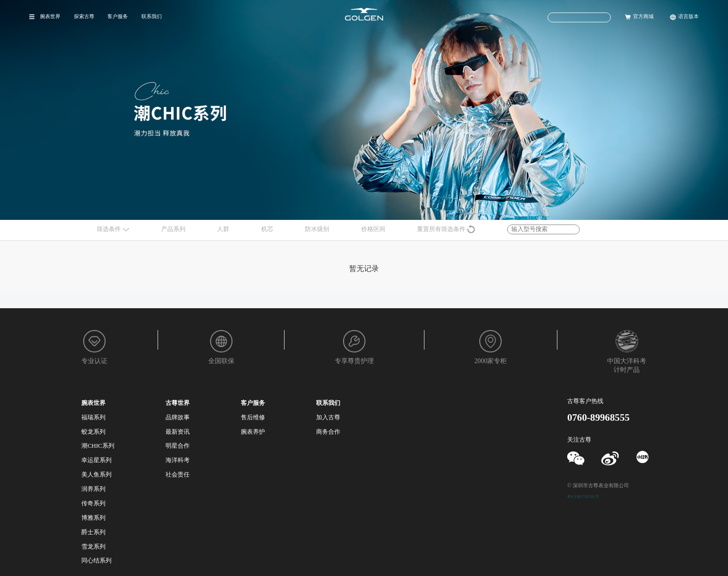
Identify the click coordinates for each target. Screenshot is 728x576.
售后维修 (253, 417)
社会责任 (178, 474)
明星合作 (178, 446)
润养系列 (93, 489)
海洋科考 (178, 460)
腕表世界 (50, 16)
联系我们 (152, 16)
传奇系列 (93, 503)
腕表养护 (253, 432)
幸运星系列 (96, 460)
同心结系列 (96, 560)
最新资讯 (178, 432)
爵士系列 (93, 532)
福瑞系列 (93, 417)
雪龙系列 (93, 546)
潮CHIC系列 (98, 446)
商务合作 (328, 432)
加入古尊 (328, 417)
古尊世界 (178, 403)
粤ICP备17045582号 (583, 497)
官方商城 (643, 16)
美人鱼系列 (96, 474)
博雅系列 (93, 518)
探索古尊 (84, 16)
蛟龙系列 (93, 432)
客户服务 (118, 16)
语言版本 (688, 16)
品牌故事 (178, 417)
